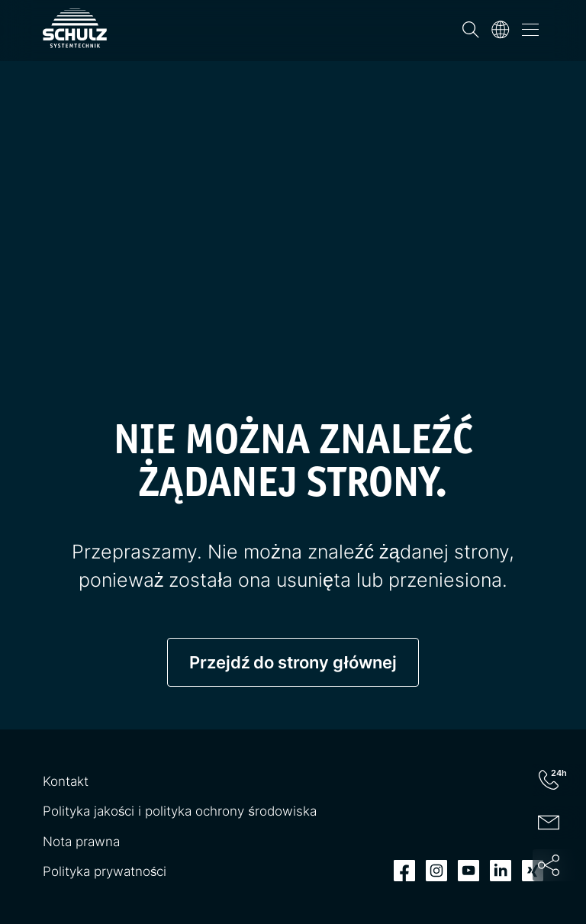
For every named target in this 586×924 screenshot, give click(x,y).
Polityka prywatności (105, 871)
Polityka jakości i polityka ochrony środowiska (180, 811)
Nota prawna (81, 842)
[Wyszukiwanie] (471, 30)
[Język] (501, 30)
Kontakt (66, 781)
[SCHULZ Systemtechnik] (75, 28)
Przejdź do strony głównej (293, 662)
